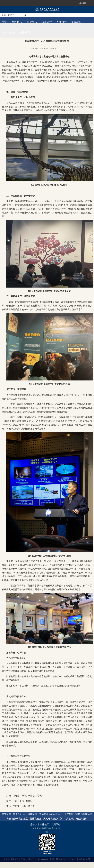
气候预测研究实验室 (17, 819)
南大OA (17, 814)
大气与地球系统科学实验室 (78, 814)
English (82, 3)
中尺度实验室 (30, 814)
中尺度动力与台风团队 (76, 819)
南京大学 (7, 814)
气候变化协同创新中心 (51, 814)
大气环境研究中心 (53, 819)
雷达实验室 (36, 819)
